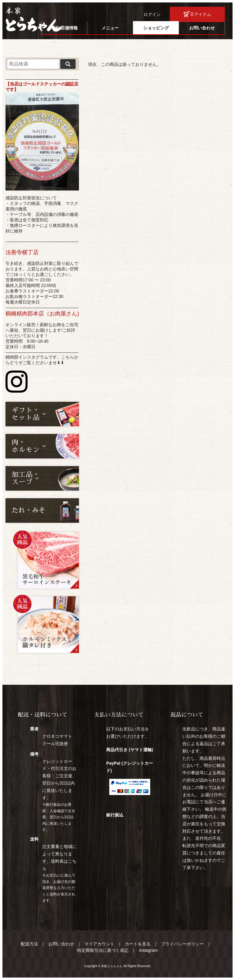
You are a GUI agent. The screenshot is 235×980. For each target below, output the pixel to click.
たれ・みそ (28, 511)
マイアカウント (99, 944)
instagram (148, 950)
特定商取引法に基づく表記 (103, 950)
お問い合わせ (202, 28)
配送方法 (29, 944)
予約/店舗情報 (64, 28)
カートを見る (138, 944)
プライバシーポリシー (182, 944)
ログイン (152, 14)
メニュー (110, 28)
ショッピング (156, 28)
